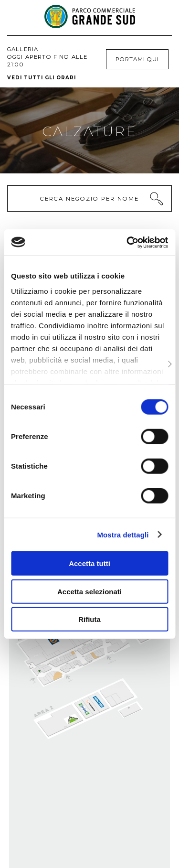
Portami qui (137, 59)
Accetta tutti (89, 563)
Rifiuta (89, 619)
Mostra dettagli (123, 534)
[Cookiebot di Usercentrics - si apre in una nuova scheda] (127, 242)
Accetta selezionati (89, 591)
